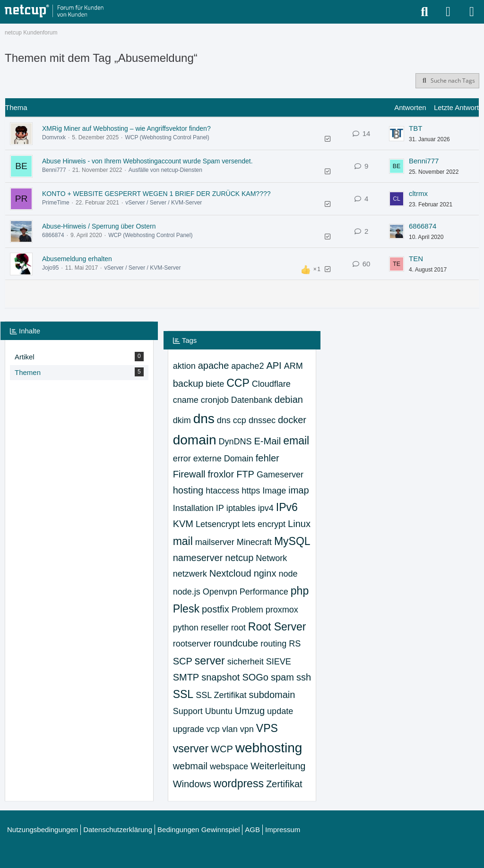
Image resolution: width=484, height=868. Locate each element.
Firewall (189, 474)
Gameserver (280, 475)
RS (295, 644)
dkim (182, 420)
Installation (193, 508)
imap (298, 490)
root (238, 628)
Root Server (277, 627)
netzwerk (190, 574)
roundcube (236, 643)
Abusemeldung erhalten (77, 259)
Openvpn (220, 592)
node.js (187, 592)
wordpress (239, 783)
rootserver (192, 644)
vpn (247, 729)
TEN (416, 259)
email (296, 441)
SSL (183, 694)
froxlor (221, 474)
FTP (245, 474)
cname (186, 400)
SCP (183, 661)
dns (204, 419)
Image (274, 491)
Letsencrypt (218, 524)
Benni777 (54, 170)
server (210, 661)
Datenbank (252, 400)
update (280, 711)
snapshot (220, 677)
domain (195, 440)
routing (273, 644)
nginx (265, 573)
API (274, 366)
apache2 (247, 366)
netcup (239, 558)
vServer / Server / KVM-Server (164, 203)
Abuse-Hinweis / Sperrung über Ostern (99, 226)
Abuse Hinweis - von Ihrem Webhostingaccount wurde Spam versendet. (147, 161)
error (182, 459)
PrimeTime (56, 203)
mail (183, 541)
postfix (216, 609)
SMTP (186, 677)
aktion (184, 366)
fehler (268, 458)
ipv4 (266, 508)
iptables (241, 508)
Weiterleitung (278, 766)
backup (188, 383)
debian (289, 400)
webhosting (269, 748)
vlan (230, 729)
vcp (213, 729)
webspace (229, 766)
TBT (415, 128)
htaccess (222, 491)
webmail (190, 766)
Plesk (186, 609)
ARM (294, 366)
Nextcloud (230, 573)
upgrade (189, 729)
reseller (215, 628)
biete (215, 384)
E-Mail (268, 441)
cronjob (215, 400)
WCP (222, 749)
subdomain (272, 695)
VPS (267, 728)
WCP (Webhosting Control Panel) (167, 137)
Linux (299, 524)
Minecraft (254, 542)
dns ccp (232, 420)
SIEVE (279, 662)
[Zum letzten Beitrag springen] (397, 134)
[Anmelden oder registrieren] (448, 12)
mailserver (215, 542)
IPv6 (287, 507)
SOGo (255, 677)
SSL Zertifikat (221, 695)
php (300, 591)
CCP (238, 383)
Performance (264, 592)
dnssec (262, 420)
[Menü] (472, 12)
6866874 (53, 235)
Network (271, 558)
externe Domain (223, 459)
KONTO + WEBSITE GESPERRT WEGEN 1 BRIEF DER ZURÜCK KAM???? (156, 194)
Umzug (250, 711)
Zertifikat (284, 784)
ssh (304, 677)
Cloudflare (271, 384)
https (251, 491)
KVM (183, 524)
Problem (247, 610)
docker (292, 420)
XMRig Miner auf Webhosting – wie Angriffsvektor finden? (126, 128)
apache (214, 366)
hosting (188, 490)
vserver (191, 749)
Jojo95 (50, 268)
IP (220, 508)
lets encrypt (264, 524)
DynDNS (235, 442)
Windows (192, 784)
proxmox (282, 610)
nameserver (198, 558)
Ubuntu (219, 711)
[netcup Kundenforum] (54, 11)
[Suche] (424, 12)
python (186, 628)
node (288, 574)
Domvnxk (54, 137)
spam (282, 677)
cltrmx (418, 193)
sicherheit (246, 662)
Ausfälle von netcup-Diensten (165, 170)
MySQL (292, 541)
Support (188, 711)
